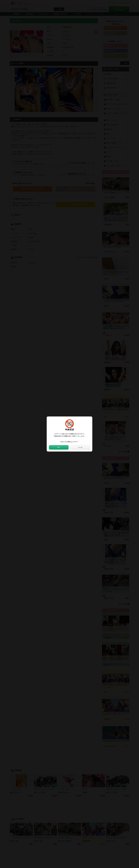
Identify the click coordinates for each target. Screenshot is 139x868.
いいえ (80, 447)
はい (59, 447)
